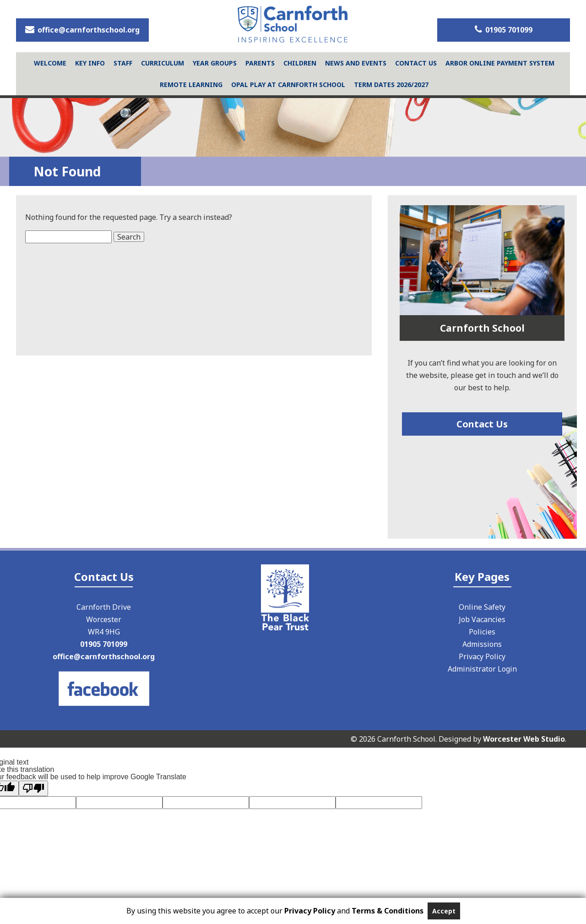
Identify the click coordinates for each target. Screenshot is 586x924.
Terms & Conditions (388, 911)
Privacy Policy (310, 911)
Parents (260, 63)
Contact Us (416, 63)
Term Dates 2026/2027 (391, 85)
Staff (123, 63)
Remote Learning (191, 85)
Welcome (50, 63)
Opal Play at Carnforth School (288, 85)
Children (300, 63)
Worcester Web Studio (524, 739)
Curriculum (163, 63)
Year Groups (215, 63)
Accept (444, 911)
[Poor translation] (33, 788)
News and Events (356, 63)
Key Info (90, 63)
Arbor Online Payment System (500, 63)
